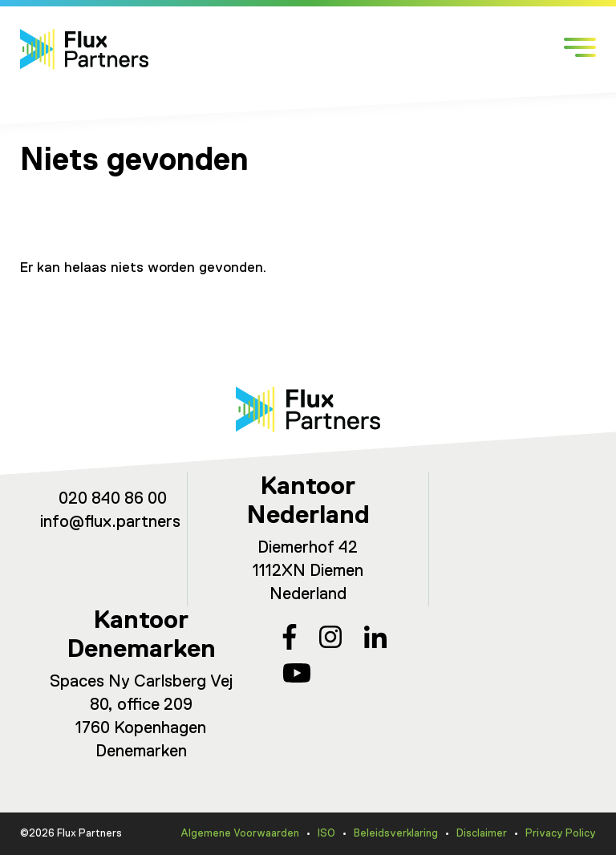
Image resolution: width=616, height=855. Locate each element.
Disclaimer (482, 834)
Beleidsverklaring (396, 834)
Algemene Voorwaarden (240, 834)
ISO (326, 834)
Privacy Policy (561, 834)
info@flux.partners (110, 523)
